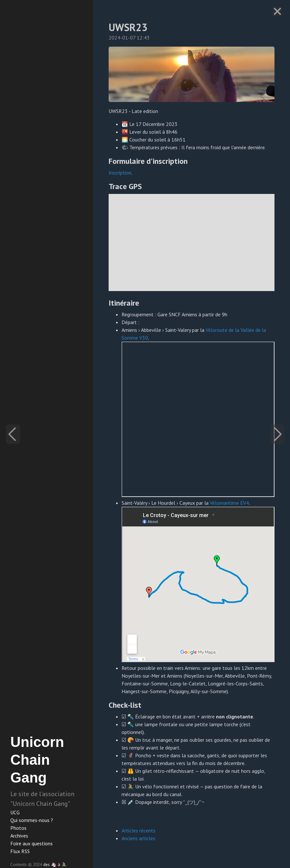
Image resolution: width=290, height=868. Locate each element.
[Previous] (13, 434)
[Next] (277, 434)
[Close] (277, 11)
